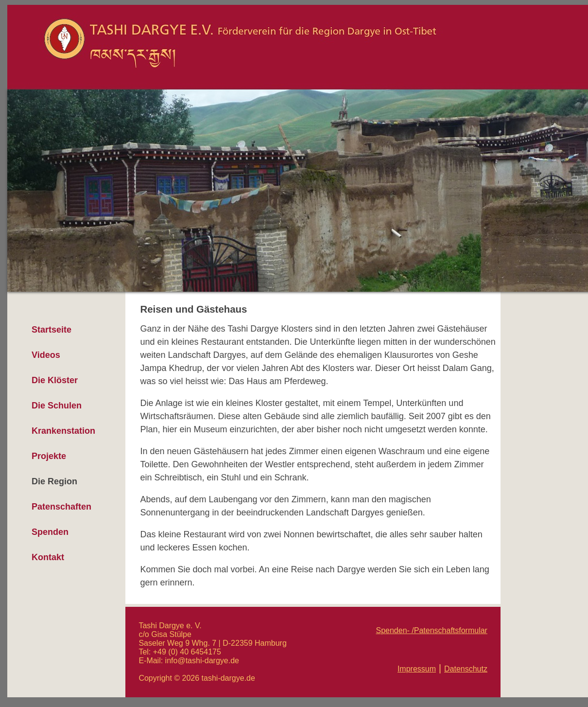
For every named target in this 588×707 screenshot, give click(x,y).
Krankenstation (63, 431)
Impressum (417, 669)
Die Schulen (57, 406)
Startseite (52, 330)
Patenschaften (61, 507)
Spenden (50, 532)
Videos (46, 355)
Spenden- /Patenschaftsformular (431, 630)
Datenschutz (466, 669)
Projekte (49, 456)
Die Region (54, 481)
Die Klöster (55, 380)
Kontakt (48, 557)
